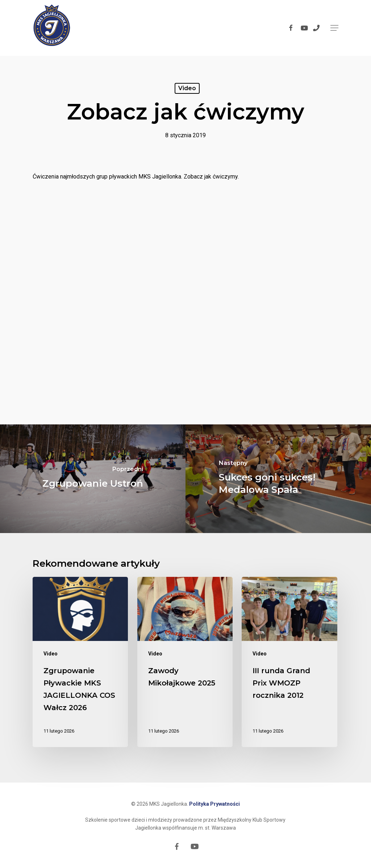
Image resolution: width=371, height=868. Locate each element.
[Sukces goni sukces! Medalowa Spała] (278, 479)
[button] (334, 28)
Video (187, 88)
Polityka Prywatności (214, 804)
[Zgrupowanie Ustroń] (93, 479)
